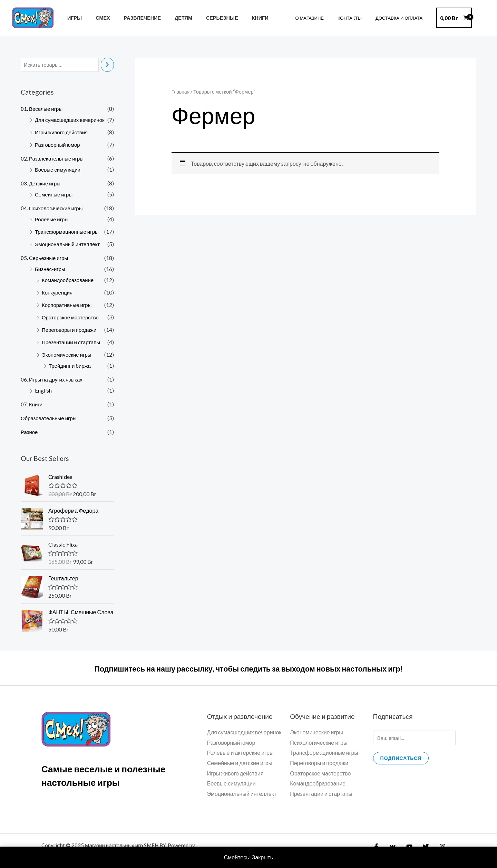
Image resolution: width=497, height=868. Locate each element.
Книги (239, 18)
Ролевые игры (53, 220)
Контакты (357, 18)
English (43, 391)
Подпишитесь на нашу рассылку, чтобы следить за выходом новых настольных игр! (248, 669)
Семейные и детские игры (240, 764)
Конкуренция (58, 293)
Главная (181, 91)
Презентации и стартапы (73, 343)
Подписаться (401, 760)
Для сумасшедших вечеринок (72, 120)
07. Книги (32, 405)
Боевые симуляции (59, 170)
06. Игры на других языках (53, 380)
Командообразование (70, 281)
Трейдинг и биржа (71, 366)
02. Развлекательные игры (54, 159)
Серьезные (204, 18)
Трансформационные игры (69, 232)
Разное (30, 432)
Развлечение (133, 18)
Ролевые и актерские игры (240, 754)
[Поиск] (107, 65)
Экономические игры (68, 355)
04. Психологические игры (53, 209)
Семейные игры (55, 195)
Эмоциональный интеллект (70, 245)
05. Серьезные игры (46, 258)
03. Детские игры (42, 184)
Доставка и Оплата (401, 18)
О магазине (321, 18)
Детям (170, 18)
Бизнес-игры (51, 269)
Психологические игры (319, 744)
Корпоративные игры (68, 305)
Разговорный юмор (59, 145)
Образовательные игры (51, 419)
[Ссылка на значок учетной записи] (482, 18)
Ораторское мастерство (72, 318)
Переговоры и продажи (71, 330)
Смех (97, 18)
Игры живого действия (63, 133)
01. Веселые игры (43, 109)
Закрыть (263, 857)
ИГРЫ (72, 18)
